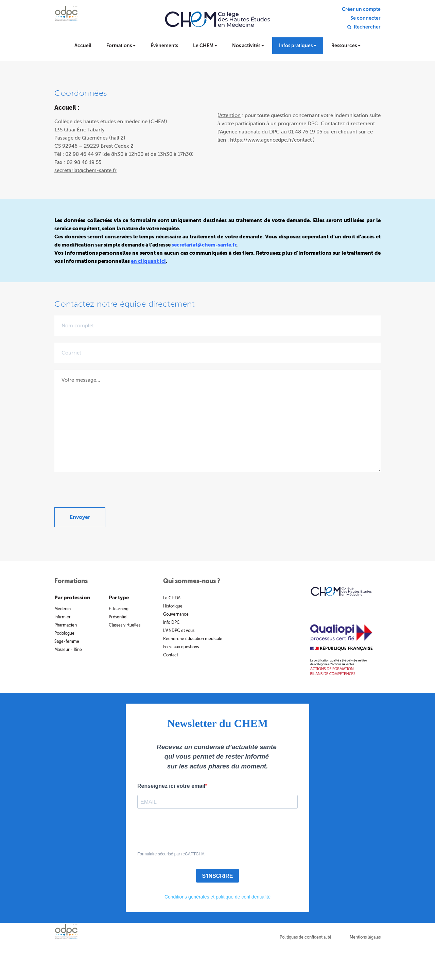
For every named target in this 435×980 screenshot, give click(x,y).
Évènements (164, 46)
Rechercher (367, 27)
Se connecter (366, 18)
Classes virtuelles (125, 625)
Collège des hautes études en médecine (217, 24)
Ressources (346, 46)
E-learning (119, 609)
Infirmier (63, 617)
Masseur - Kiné (68, 650)
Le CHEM (205, 46)
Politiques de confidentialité (306, 937)
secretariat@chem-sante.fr (85, 170)
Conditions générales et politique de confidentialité (217, 897)
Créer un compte (361, 10)
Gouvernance (176, 614)
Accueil (83, 46)
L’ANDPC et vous (179, 631)
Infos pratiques (298, 46)
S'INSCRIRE (218, 876)
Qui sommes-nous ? (192, 581)
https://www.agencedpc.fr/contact (272, 140)
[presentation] (106, 494)
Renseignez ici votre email (171, 786)
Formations (121, 46)
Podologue (64, 633)
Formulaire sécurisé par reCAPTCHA (171, 854)
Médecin (63, 609)
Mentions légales (365, 937)
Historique (173, 606)
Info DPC (171, 622)
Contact (171, 655)
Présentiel (118, 617)
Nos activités (248, 46)
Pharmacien (66, 625)
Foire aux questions (181, 647)
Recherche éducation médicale (193, 639)
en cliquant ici (148, 261)
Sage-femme (67, 641)
